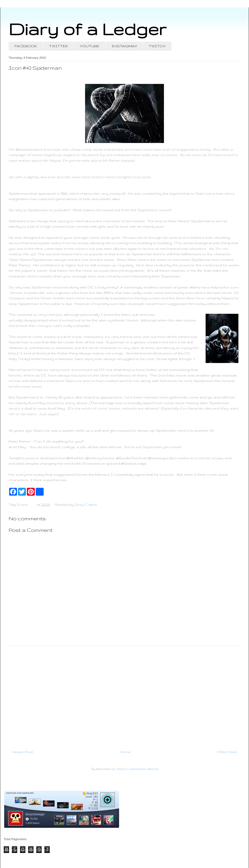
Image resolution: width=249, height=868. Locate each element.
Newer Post (23, 752)
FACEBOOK (26, 46)
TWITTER (58, 46)
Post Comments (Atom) (138, 769)
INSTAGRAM (124, 46)
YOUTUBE (90, 46)
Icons (22, 505)
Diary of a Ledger (88, 29)
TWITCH (157, 46)
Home (125, 752)
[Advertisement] (124, 696)
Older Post (227, 752)
